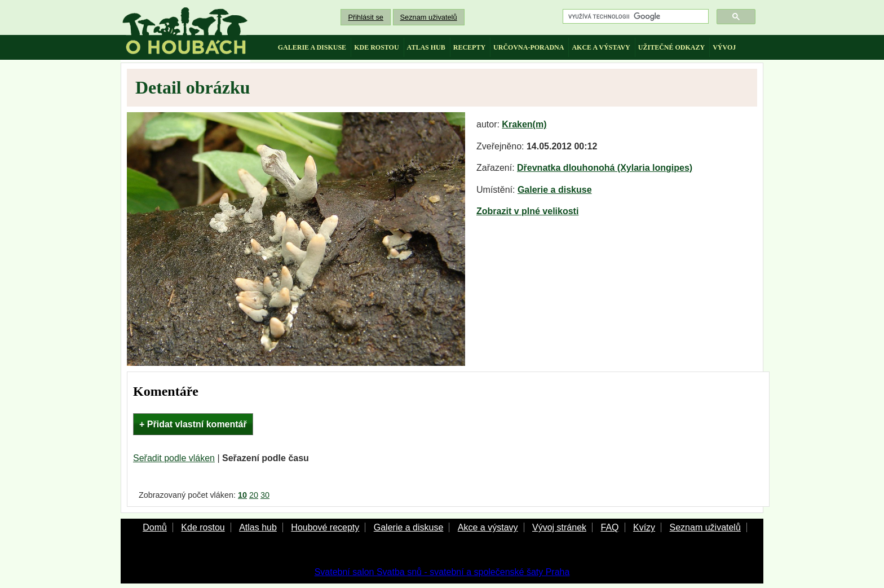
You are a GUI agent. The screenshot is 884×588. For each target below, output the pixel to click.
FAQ (609, 527)
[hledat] (635, 17)
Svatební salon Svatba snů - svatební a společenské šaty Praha (442, 572)
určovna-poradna (529, 47)
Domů (155, 527)
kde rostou (376, 47)
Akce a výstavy (488, 527)
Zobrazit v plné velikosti (527, 211)
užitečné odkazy (671, 47)
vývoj (724, 47)
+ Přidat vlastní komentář (193, 424)
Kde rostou (203, 527)
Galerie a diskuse (555, 190)
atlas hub (426, 47)
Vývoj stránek (559, 527)
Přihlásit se (366, 17)
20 (254, 495)
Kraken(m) (524, 124)
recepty (469, 47)
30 (265, 495)
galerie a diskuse (312, 47)
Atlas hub (258, 527)
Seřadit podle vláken (174, 458)
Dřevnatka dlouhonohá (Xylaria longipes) (605, 168)
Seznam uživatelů (429, 17)
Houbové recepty (325, 527)
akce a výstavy (601, 47)
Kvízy (644, 527)
